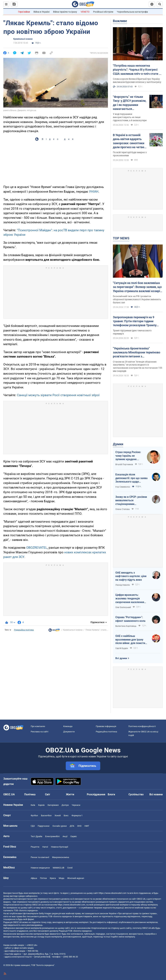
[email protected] (42, 957)
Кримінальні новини (23, 39)
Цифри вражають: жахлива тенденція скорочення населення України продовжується (130, 599)
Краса (53, 878)
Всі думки (121, 658)
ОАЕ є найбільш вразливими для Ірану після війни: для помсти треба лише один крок (130, 640)
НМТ (87, 826)
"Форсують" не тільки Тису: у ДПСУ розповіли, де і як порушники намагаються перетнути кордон (130, 103)
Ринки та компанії (40, 857)
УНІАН (94, 192)
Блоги (111, 794)
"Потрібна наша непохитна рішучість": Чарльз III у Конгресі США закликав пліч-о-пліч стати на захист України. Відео (138, 70)
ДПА (72, 826)
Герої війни (24, 12)
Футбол (34, 815)
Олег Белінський (123, 607)
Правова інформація (106, 726)
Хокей (58, 815)
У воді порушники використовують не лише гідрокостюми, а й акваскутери (130, 117)
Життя (70, 794)
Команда (68, 726)
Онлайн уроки (60, 826)
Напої (45, 847)
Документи (69, 732)
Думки (118, 444)
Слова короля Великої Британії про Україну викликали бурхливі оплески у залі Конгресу (137, 80)
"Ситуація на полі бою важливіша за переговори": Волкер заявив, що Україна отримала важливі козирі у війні (138, 287)
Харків (41, 805)
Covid (70, 868)
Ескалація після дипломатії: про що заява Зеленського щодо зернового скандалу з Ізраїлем (131, 478)
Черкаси (76, 805)
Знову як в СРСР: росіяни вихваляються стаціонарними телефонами (131, 501)
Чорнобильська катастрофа (132, 12)
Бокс (66, 815)
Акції (65, 836)
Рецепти (35, 847)
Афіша (34, 878)
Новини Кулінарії (60, 847)
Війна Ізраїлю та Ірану (65, 12)
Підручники (44, 826)
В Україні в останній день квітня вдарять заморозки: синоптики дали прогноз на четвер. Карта (130, 141)
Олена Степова (123, 509)
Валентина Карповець (126, 626)
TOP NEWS (121, 238)
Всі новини (156, 794)
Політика (30, 794)
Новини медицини (40, 868)
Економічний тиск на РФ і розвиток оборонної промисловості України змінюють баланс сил (137, 299)
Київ (33, 805)
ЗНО (79, 826)
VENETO (85, 12)
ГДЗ (33, 826)
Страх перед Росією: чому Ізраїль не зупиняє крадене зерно (128, 456)
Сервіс (74, 836)
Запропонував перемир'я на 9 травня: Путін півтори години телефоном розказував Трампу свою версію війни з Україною (135, 321)
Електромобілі (52, 836)
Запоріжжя (53, 805)
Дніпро (65, 805)
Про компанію (38, 726)
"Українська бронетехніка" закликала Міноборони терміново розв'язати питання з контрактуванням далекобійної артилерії (137, 353)
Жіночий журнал (76, 878)
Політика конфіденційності (142, 726)
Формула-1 (77, 815)
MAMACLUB (59, 868)
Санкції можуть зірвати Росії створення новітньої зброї (58, 395)
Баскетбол (46, 815)
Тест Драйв (36, 836)
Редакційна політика (24, 630)
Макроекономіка (61, 857)
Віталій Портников (124, 464)
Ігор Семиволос (123, 487)
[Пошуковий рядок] (160, 4)
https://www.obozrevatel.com (113, 893)
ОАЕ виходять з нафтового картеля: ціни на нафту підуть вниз (131, 576)
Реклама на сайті (40, 732)
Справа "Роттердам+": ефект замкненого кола (130, 619)
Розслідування (96, 794)
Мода (62, 878)
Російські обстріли (103, 12)
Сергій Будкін (122, 648)
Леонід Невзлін (123, 585)
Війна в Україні (41, 12)
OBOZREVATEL (37, 548)
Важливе (120, 21)
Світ (48, 794)
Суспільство (136, 794)
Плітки (43, 878)
